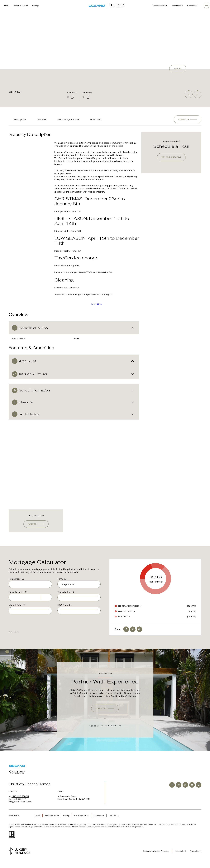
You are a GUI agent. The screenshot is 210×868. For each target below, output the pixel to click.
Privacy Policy (196, 858)
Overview (42, 119)
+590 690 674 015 (20, 803)
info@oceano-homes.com (20, 809)
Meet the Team (21, 6)
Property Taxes (125, 616)
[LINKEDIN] (185, 792)
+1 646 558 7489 (111, 733)
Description (20, 119)
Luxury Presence (158, 858)
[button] (188, 119)
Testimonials (177, 6)
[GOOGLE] (199, 792)
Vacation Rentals (160, 6)
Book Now (97, 304)
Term (60, 583)
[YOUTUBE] (192, 792)
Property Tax (64, 597)
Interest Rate (15, 610)
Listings (36, 6)
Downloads (96, 119)
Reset (12, 637)
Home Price (14, 583)
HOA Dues (63, 610)
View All (178, 69)
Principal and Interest (129, 610)
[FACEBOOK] (172, 792)
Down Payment (16, 597)
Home (7, 6)
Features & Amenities (68, 119)
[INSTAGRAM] (179, 792)
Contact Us (192, 6)
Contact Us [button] (114, 823)
